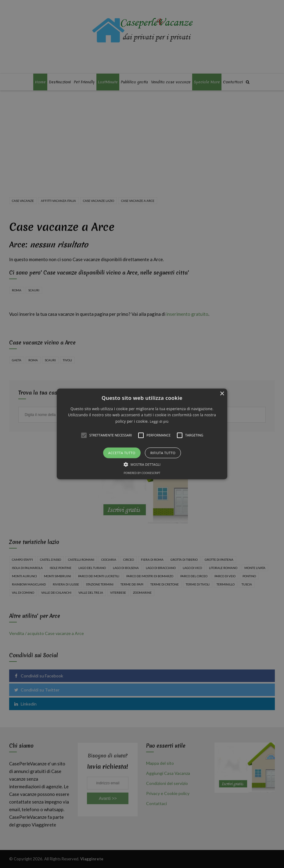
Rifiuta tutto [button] (163, 453)
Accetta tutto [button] (122, 453)
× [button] (222, 394)
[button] (142, 434)
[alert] (142, 434)
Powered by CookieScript (142, 473)
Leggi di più (159, 421)
